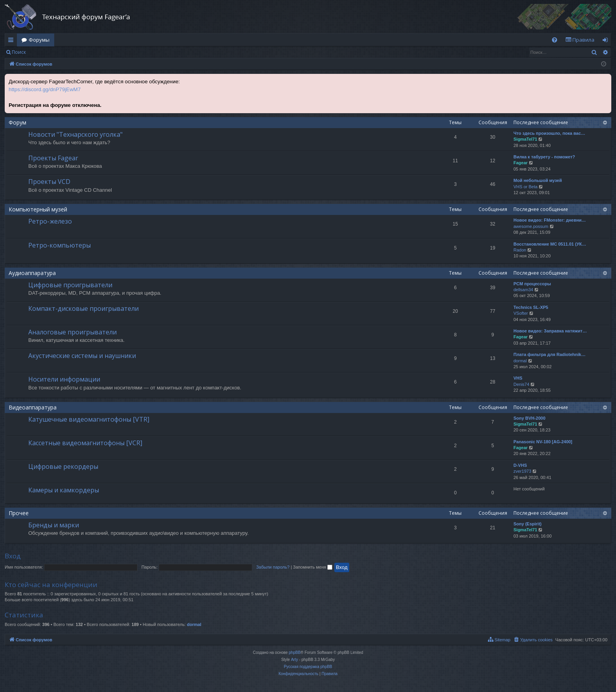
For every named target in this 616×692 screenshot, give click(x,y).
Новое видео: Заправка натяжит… (550, 331)
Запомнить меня (313, 567)
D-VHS (520, 465)
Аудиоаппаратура (32, 273)
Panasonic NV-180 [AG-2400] (543, 442)
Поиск (19, 52)
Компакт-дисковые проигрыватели (83, 308)
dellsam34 (523, 290)
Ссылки (12, 41)
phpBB (295, 653)
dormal (520, 361)
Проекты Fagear (53, 158)
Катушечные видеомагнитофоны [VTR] (89, 419)
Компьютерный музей (38, 209)
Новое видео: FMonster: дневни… (550, 220)
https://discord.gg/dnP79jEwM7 (45, 89)
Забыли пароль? (273, 567)
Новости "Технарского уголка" (75, 134)
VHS (518, 378)
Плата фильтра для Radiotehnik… (549, 354)
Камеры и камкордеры (64, 490)
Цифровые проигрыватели (70, 285)
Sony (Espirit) (528, 524)
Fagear (521, 163)
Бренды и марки (54, 525)
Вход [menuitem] (607, 41)
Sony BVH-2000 (529, 418)
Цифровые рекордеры (63, 466)
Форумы (39, 40)
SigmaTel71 (525, 139)
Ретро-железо (50, 221)
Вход (43, 52)
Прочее (19, 513)
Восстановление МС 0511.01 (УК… (550, 244)
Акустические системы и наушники (82, 356)
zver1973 (522, 471)
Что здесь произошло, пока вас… (549, 133)
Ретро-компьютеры (60, 245)
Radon (520, 250)
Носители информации (64, 379)
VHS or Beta (525, 187)
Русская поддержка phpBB (308, 667)
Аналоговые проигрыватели (72, 332)
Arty (295, 660)
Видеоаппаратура (33, 407)
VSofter (521, 313)
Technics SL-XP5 (531, 307)
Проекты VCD (49, 182)
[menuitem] (555, 40)
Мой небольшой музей (538, 180)
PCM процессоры (532, 284)
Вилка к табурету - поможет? (544, 157)
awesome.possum (531, 226)
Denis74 (521, 384)
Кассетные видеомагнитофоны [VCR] (85, 443)
